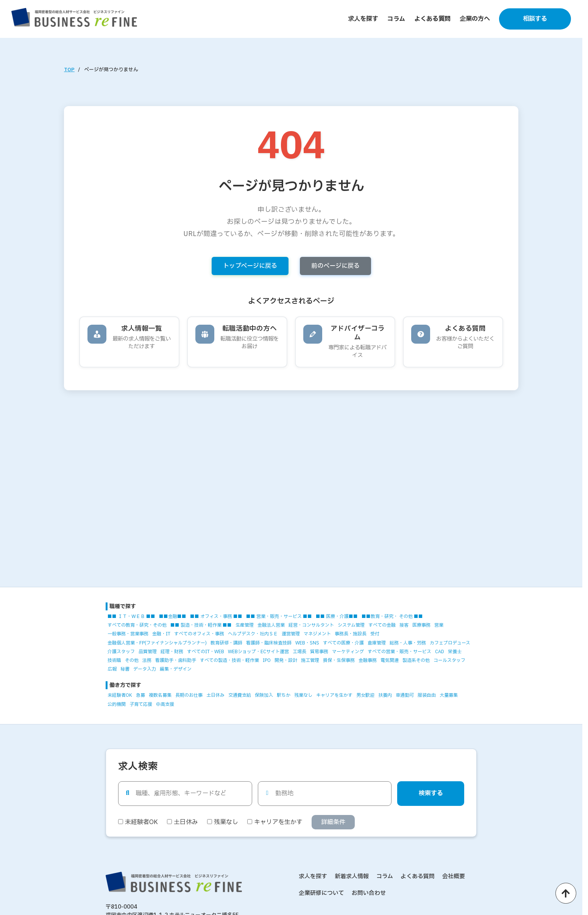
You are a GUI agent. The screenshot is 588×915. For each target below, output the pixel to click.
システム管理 (351, 625)
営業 (439, 625)
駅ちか (284, 695)
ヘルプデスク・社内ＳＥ (253, 634)
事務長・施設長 (351, 634)
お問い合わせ (369, 893)
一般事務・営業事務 (128, 634)
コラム (396, 19)
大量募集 (449, 695)
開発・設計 (286, 660)
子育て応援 (141, 704)
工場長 (299, 652)
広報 (112, 669)
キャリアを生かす (334, 695)
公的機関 (117, 704)
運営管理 (291, 634)
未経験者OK (120, 695)
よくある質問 (432, 19)
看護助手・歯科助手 (176, 660)
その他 (132, 660)
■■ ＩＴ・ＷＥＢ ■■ (131, 616)
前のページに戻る (335, 266)
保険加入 (264, 695)
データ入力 (145, 669)
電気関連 (390, 660)
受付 (375, 634)
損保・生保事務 (339, 660)
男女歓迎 (365, 695)
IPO (267, 660)
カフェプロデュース (450, 643)
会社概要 (454, 877)
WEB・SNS (307, 643)
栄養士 (455, 652)
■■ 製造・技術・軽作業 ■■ (201, 625)
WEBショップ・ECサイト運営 (258, 652)
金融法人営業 (271, 625)
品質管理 (148, 652)
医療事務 (421, 625)
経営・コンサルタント (311, 625)
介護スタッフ (121, 652)
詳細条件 (333, 822)
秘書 (125, 669)
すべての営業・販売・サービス (399, 652)
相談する (535, 19)
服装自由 (427, 695)
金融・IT (161, 634)
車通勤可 (405, 695)
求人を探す (363, 19)
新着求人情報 (352, 877)
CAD (440, 652)
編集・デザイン (176, 669)
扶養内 (385, 695)
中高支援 (165, 704)
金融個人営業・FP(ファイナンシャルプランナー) (157, 643)
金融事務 (368, 660)
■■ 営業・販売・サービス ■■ (279, 616)
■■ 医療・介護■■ (337, 616)
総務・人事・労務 (408, 643)
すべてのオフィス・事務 (199, 634)
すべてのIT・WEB (206, 652)
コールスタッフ (449, 660)
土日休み (215, 695)
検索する (431, 793)
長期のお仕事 (189, 695)
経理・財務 (172, 652)
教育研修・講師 (226, 643)
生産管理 (245, 625)
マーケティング (348, 652)
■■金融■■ (173, 616)
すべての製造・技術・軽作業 (229, 660)
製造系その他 (416, 660)
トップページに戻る (250, 266)
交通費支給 (240, 695)
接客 (404, 625)
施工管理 (310, 660)
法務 (147, 660)
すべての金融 (382, 625)
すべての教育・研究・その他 (137, 625)
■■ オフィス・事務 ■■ (216, 616)
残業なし (303, 695)
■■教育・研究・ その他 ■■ (392, 616)
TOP (69, 70)
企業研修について (321, 893)
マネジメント (317, 634)
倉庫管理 (377, 643)
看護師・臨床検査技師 (269, 643)
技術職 (114, 660)
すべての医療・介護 (343, 643)
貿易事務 (319, 652)
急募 (140, 695)
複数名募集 (160, 695)
